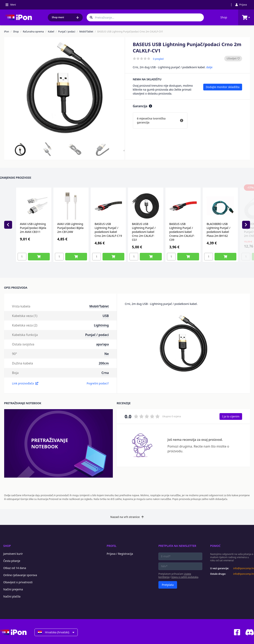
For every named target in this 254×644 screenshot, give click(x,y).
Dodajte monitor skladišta (223, 87)
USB (106, 316)
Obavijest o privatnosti (18, 582)
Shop (224, 17)
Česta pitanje (12, 561)
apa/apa (103, 344)
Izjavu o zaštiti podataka (185, 577)
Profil (112, 546)
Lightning (101, 325)
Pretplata (168, 585)
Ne (106, 354)
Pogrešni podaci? (98, 383)
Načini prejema (13, 589)
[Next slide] (246, 225)
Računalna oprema (33, 32)
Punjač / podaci (67, 32)
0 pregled (158, 59)
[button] (20, 149)
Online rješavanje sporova (20, 575)
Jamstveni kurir (13, 554)
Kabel (51, 32)
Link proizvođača (25, 383)
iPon (7, 32)
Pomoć (215, 546)
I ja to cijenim (231, 416)
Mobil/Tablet (86, 32)
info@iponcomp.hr (243, 568)
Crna (105, 373)
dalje (209, 67)
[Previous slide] (8, 225)
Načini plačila (12, 596)
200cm (104, 363)
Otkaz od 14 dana (15, 568)
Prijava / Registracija (120, 554)
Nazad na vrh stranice (127, 517)
